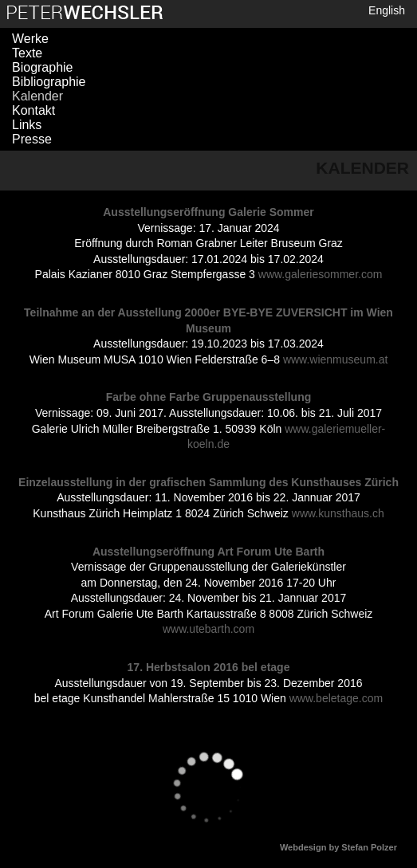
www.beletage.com (336, 698)
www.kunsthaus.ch (338, 513)
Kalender (37, 96)
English (387, 10)
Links (27, 125)
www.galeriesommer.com (321, 274)
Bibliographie (49, 82)
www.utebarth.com (208, 629)
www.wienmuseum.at (336, 359)
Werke (30, 39)
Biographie (43, 67)
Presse (32, 139)
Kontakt (33, 110)
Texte (27, 53)
